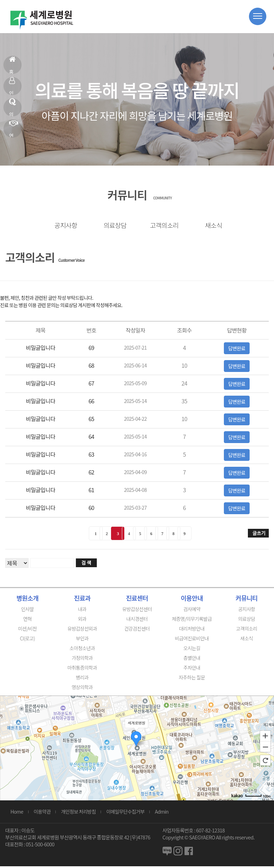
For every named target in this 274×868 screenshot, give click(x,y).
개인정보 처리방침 (78, 813)
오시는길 (192, 650)
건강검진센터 (137, 630)
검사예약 (192, 611)
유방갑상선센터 (137, 611)
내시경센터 (137, 620)
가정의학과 (82, 660)
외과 (82, 620)
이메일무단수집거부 (125, 813)
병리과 (82, 679)
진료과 (82, 600)
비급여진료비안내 (192, 640)
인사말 (12, 86)
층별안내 (192, 660)
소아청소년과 (82, 650)
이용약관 (42, 813)
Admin (162, 813)
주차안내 (192, 669)
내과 (82, 611)
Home (17, 813)
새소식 (211, 226)
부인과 (82, 640)
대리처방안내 (192, 630)
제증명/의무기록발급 (192, 620)
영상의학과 (82, 689)
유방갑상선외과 (82, 630)
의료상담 (12, 107)
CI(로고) (27, 640)
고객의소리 (162, 226)
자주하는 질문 (192, 679)
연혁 (13, 129)
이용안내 (192, 600)
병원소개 (27, 600)
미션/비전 (28, 630)
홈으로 (12, 65)
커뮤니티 (247, 600)
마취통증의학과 (82, 669)
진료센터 (137, 600)
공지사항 (63, 226)
